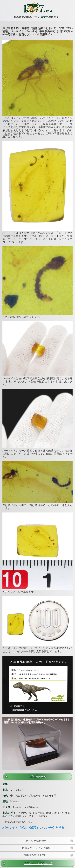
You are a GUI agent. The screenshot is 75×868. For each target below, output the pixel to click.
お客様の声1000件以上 (36, 855)
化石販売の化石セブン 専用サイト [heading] (38, 10)
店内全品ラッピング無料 (36, 848)
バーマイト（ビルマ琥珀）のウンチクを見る (33, 828)
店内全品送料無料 (36, 841)
